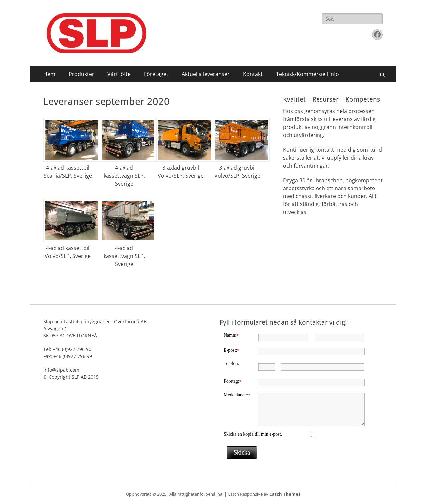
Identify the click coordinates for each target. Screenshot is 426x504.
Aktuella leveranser (206, 74)
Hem (49, 74)
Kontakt (253, 74)
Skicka (242, 452)
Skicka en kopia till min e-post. (253, 434)
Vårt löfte (119, 74)
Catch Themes (285, 494)
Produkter (81, 74)
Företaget (156, 74)
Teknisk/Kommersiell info (308, 74)
